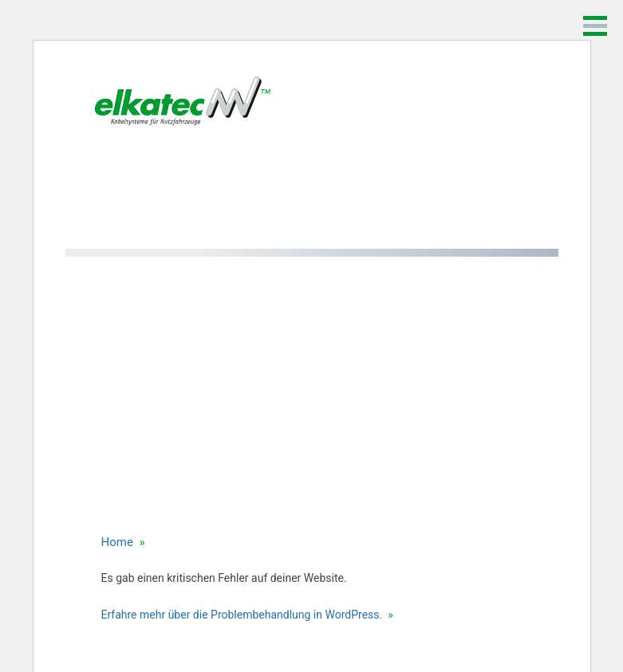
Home (117, 542)
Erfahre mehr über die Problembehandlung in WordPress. (242, 615)
